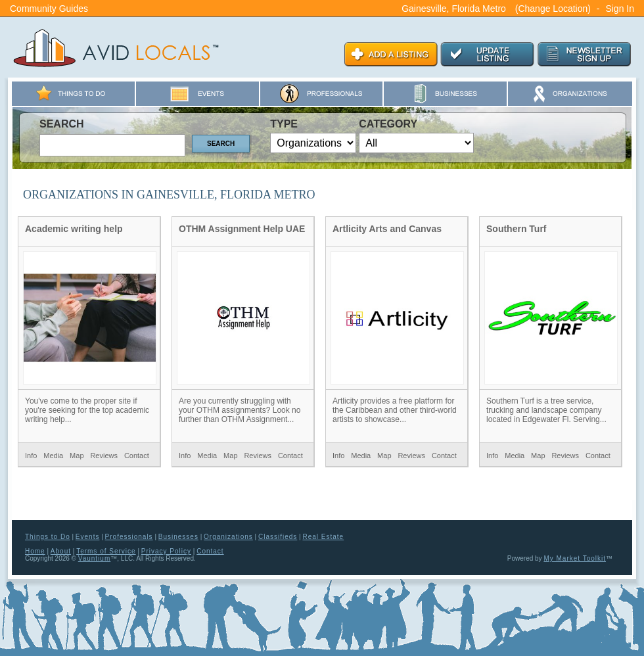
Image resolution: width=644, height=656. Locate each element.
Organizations (228, 537)
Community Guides (49, 9)
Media (53, 456)
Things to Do (48, 537)
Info (31, 456)
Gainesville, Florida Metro (454, 9)
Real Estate (323, 537)
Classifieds (278, 537)
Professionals (129, 537)
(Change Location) (553, 9)
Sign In (620, 9)
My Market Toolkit (575, 558)
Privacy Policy (166, 551)
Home (35, 551)
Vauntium (95, 558)
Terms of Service (106, 551)
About (61, 551)
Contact (137, 456)
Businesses (178, 537)
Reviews (104, 456)
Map (77, 456)
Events (88, 537)
